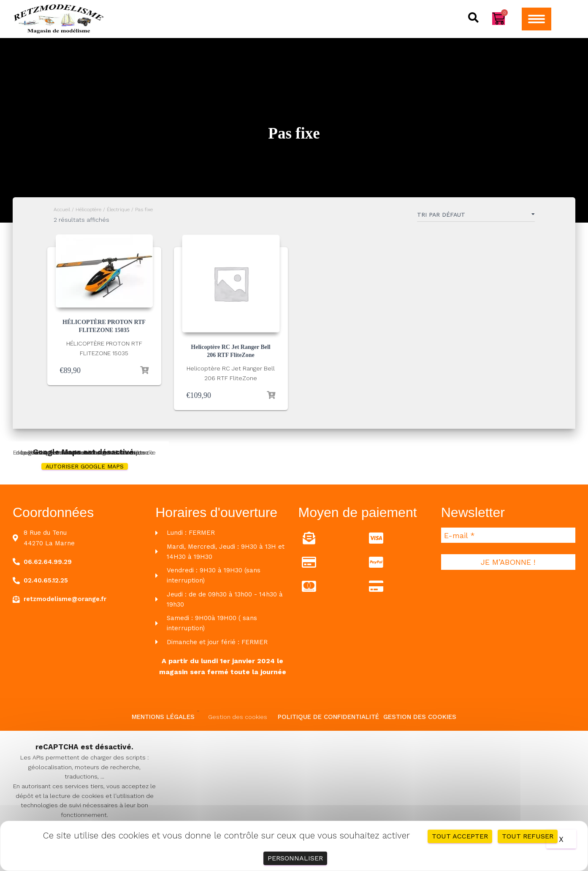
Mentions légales (163, 717)
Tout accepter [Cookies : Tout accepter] (460, 836)
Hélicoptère (88, 210)
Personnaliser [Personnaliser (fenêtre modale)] (295, 858)
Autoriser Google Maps (85, 466)
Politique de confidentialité (328, 717)
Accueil (62, 210)
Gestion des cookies (238, 717)
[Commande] (476, 216)
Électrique (118, 210)
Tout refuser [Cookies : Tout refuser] (528, 836)
